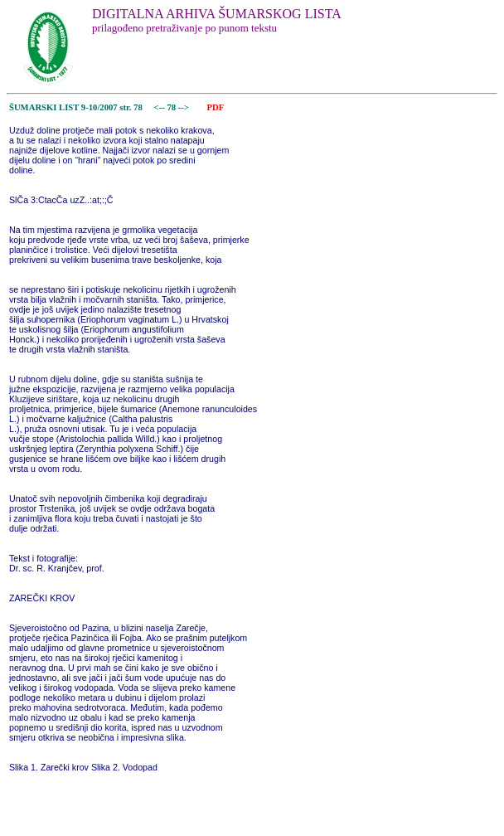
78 (172, 107)
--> (185, 107)
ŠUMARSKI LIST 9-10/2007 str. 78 (76, 107)
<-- (160, 107)
